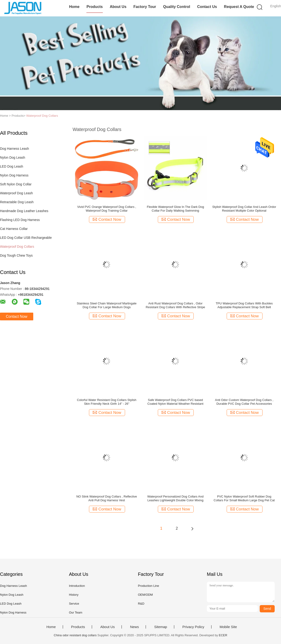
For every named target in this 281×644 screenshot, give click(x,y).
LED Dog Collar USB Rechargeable (26, 238)
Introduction (77, 586)
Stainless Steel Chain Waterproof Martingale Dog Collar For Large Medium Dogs (107, 305)
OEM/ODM (145, 595)
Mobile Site (228, 627)
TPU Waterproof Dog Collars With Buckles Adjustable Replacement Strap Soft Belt (244, 305)
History (74, 595)
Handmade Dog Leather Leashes (24, 211)
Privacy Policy (193, 627)
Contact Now (17, 316)
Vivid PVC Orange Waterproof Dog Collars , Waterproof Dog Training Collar (107, 209)
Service (74, 604)
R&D (141, 604)
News (134, 627)
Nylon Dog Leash (13, 157)
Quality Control (177, 7)
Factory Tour (145, 7)
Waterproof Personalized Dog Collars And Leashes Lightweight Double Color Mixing (175, 498)
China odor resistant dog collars (75, 635)
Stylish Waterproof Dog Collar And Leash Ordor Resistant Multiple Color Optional (244, 209)
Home (74, 7)
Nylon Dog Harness (14, 175)
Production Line (148, 586)
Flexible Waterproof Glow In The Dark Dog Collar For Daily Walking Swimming (175, 209)
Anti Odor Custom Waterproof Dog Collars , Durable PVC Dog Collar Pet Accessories (244, 402)
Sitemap (161, 627)
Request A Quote (239, 7)
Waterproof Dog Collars (42, 116)
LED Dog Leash (12, 166)
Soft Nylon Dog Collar (16, 184)
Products (94, 7)
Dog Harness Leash (15, 149)
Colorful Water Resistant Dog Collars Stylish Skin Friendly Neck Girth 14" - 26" (107, 402)
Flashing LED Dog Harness (20, 220)
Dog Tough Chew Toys (16, 255)
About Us (118, 7)
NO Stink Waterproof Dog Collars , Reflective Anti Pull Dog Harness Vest (107, 498)
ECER (223, 635)
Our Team (76, 612)
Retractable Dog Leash (17, 202)
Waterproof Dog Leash (16, 193)
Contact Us (207, 7)
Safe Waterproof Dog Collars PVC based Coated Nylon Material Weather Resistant (176, 402)
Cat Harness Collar (14, 229)
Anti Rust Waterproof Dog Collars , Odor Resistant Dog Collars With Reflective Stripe (175, 305)
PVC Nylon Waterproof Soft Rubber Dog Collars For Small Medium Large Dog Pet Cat (244, 498)
